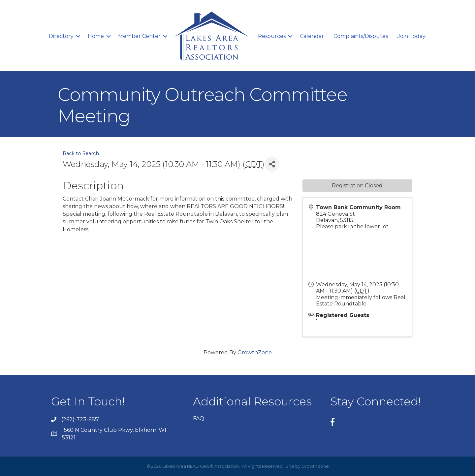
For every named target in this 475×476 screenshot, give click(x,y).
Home (96, 36)
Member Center (139, 36)
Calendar (312, 36)
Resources (272, 36)
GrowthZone (255, 352)
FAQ (199, 418)
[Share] (272, 164)
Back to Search (81, 153)
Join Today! (412, 36)
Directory (61, 36)
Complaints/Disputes (361, 36)
